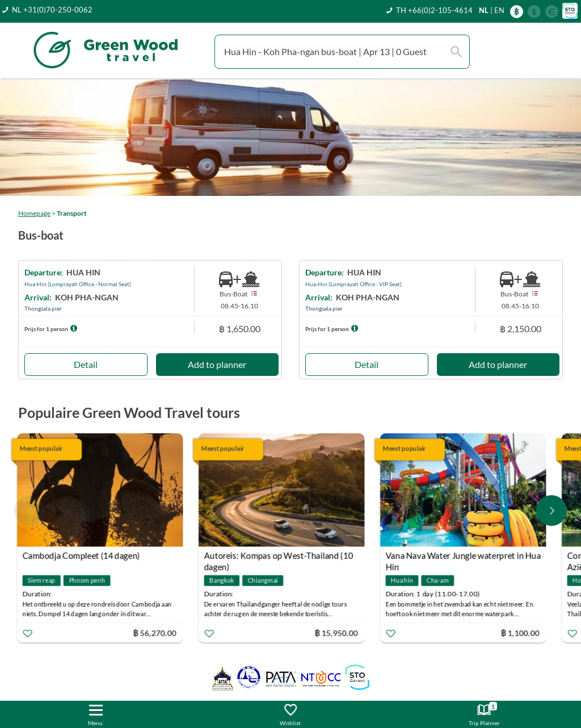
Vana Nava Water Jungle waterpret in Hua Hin (465, 557)
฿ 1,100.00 (522, 633)
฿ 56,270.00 (157, 633)
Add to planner (217, 364)
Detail (86, 364)
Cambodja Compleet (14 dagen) (83, 556)
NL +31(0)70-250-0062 (52, 10)
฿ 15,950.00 (338, 633)
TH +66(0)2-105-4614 (434, 10)
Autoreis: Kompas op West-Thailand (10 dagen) (280, 557)
